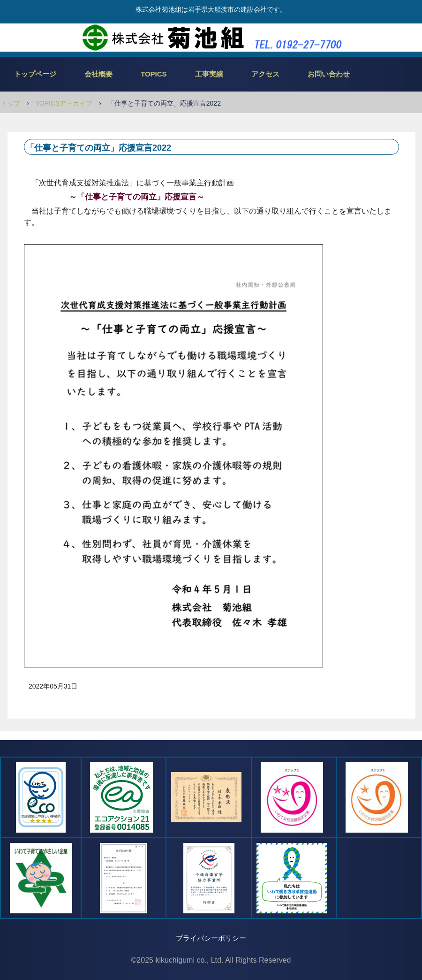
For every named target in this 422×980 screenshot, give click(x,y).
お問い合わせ (329, 74)
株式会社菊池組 (211, 38)
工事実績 (209, 74)
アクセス (265, 74)
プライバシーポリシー (211, 938)
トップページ (35, 74)
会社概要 (98, 74)
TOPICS (154, 74)
